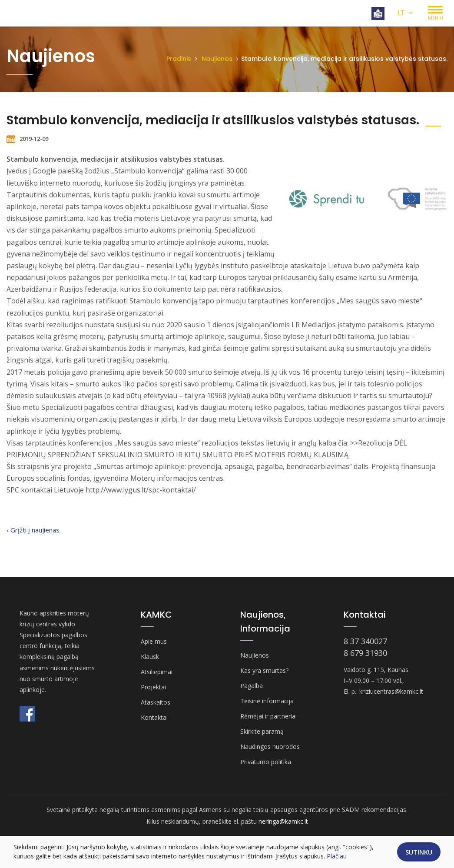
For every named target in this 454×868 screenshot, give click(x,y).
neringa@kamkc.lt (283, 821)
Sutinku (419, 852)
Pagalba (252, 686)
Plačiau (337, 856)
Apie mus (154, 641)
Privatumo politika (266, 762)
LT (405, 13)
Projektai (153, 687)
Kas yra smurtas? (264, 670)
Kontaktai (154, 717)
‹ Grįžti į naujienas (33, 530)
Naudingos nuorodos (270, 747)
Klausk (150, 657)
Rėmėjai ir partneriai (268, 716)
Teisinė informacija (267, 701)
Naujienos (217, 59)
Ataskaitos (156, 702)
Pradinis (179, 59)
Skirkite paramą (262, 731)
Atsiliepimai (157, 672)
